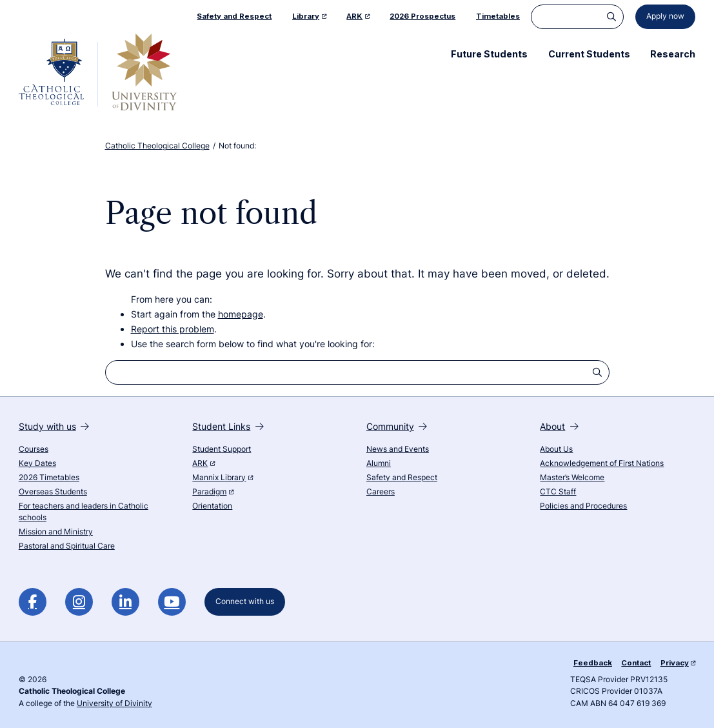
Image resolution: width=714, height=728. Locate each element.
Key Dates (37, 463)
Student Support (222, 449)
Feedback (593, 663)
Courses (34, 449)
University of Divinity (114, 703)
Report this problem (173, 329)
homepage (241, 314)
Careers (381, 492)
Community (397, 426)
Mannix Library (222, 478)
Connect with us (245, 602)
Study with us (54, 426)
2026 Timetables (49, 478)
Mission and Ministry (56, 532)
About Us (556, 449)
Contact (636, 663)
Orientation (212, 506)
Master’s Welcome (572, 478)
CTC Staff (558, 492)
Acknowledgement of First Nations (602, 463)
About (559, 426)
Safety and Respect (402, 478)
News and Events (398, 449)
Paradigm (213, 492)
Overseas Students (53, 492)
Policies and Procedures (583, 506)
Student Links (228, 426)
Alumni (379, 463)
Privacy (678, 663)
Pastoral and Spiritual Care (67, 546)
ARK (203, 463)
